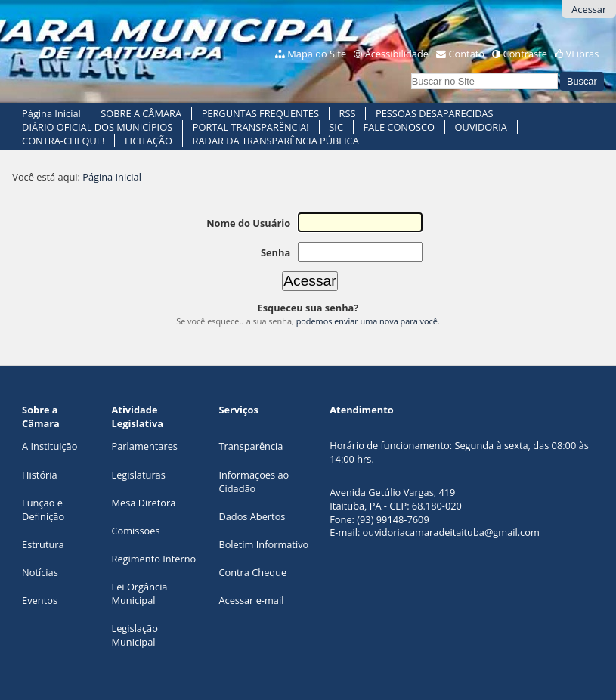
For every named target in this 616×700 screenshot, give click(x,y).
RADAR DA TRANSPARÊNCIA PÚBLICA (276, 141)
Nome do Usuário (248, 223)
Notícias (40, 572)
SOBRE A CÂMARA (141, 113)
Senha (275, 252)
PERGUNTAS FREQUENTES (260, 113)
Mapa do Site (317, 54)
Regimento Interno (154, 559)
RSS (348, 113)
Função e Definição (43, 510)
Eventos (40, 600)
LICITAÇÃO (149, 141)
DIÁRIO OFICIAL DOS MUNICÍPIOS (97, 127)
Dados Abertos (252, 516)
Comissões (136, 531)
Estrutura (43, 544)
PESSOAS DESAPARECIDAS (435, 113)
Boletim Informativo (263, 544)
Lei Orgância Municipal (140, 593)
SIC (336, 127)
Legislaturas (139, 475)
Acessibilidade (397, 54)
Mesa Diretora (144, 503)
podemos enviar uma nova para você (367, 321)
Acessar (589, 9)
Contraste (525, 54)
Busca (410, 71)
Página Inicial (51, 113)
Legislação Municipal (135, 635)
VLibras (583, 54)
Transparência (251, 446)
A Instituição (50, 446)
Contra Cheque (252, 572)
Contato (467, 54)
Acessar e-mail (251, 600)
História (40, 475)
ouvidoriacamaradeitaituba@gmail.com (451, 532)
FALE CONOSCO (399, 127)
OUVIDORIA (481, 127)
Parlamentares (145, 446)
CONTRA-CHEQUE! (63, 141)
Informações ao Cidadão (254, 482)
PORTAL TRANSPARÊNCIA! (251, 127)
